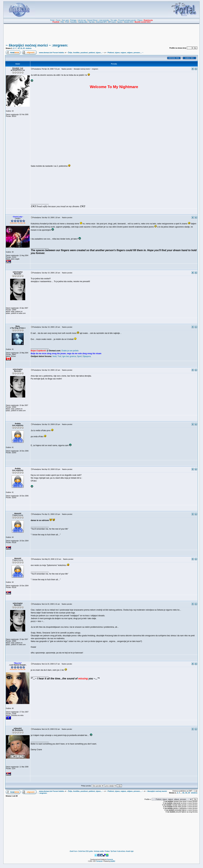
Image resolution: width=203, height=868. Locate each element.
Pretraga (73, 20)
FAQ (62, 22)
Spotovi (120, 22)
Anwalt (128, 851)
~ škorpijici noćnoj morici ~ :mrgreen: (37, 45)
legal (132, 851)
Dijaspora (87, 356)
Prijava (140, 20)
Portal (52, 20)
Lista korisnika (104, 20)
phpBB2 (113, 861)
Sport (79, 356)
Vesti (54, 356)
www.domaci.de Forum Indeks (52, 53)
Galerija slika (83, 22)
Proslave (107, 851)
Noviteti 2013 (129, 22)
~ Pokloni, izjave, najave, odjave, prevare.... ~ (125, 53)
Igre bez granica (69, 356)
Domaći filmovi (92, 20)
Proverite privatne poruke (127, 20)
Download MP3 (101, 22)
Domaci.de (110, 860)
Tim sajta (114, 20)
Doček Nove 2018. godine (85, 851)
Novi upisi (65, 20)
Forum (58, 20)
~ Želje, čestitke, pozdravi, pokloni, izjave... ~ (85, 53)
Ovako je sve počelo (70, 351)
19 (21, 48)
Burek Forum (74, 851)
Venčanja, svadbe (99, 851)
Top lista (92, 22)
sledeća (28, 48)
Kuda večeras (121, 851)
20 (24, 48)
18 (18, 48)
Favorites (74, 22)
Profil (67, 22)
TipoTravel (113, 851)
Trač (59, 356)
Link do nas (82, 20)
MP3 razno (112, 22)
